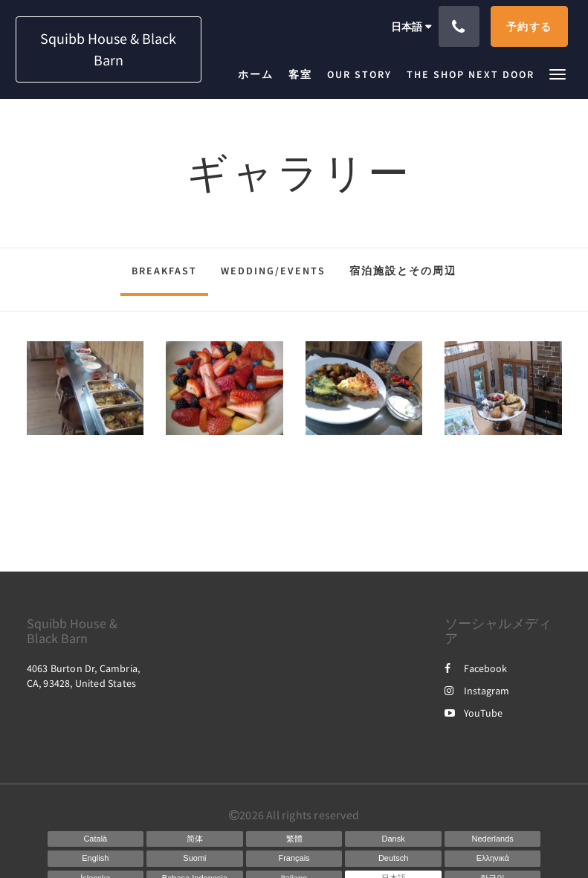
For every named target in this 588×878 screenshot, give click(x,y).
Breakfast (164, 271)
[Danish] (393, 839)
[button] (558, 73)
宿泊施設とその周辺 (403, 271)
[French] (294, 859)
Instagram (477, 691)
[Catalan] (96, 839)
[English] (96, 859)
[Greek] (493, 859)
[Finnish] (195, 859)
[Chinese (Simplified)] (195, 839)
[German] (393, 859)
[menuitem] (259, 74)
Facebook (476, 668)
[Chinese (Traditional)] (294, 839)
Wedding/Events (273, 271)
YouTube (474, 713)
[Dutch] (493, 839)
